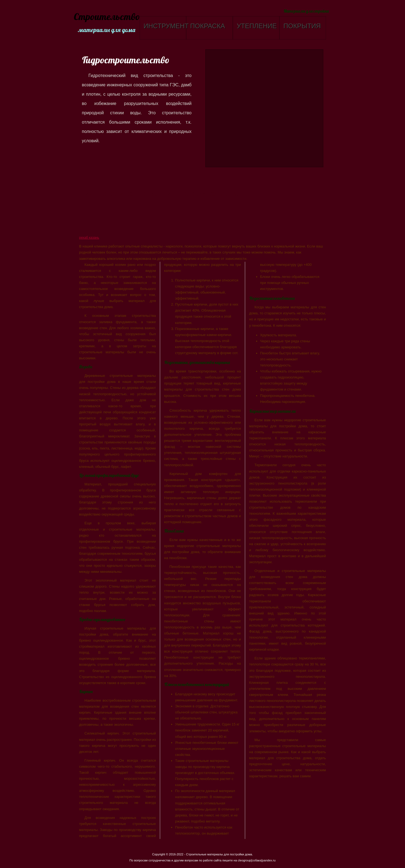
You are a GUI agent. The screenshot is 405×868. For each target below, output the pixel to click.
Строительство (106, 17)
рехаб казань (89, 238)
